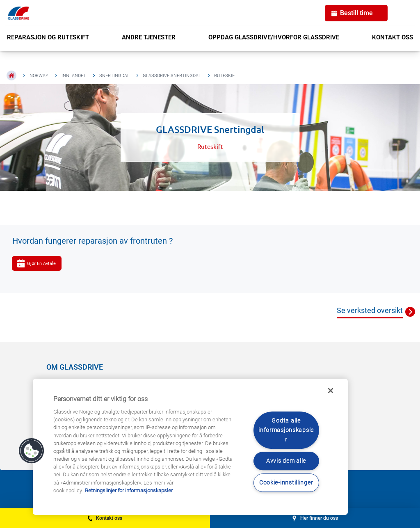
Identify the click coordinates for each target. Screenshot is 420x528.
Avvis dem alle (286, 461)
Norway (39, 76)
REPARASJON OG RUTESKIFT (48, 37)
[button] (32, 451)
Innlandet (74, 76)
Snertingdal (114, 76)
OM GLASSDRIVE (75, 367)
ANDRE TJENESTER (149, 37)
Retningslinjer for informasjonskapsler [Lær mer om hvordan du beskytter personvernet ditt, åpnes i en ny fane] (129, 490)
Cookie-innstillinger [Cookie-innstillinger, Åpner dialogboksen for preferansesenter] (286, 483)
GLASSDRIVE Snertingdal (172, 76)
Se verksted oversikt (370, 310)
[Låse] (331, 391)
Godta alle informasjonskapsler (286, 430)
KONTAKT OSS (393, 37)
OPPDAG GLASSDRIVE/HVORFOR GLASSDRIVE (274, 37)
